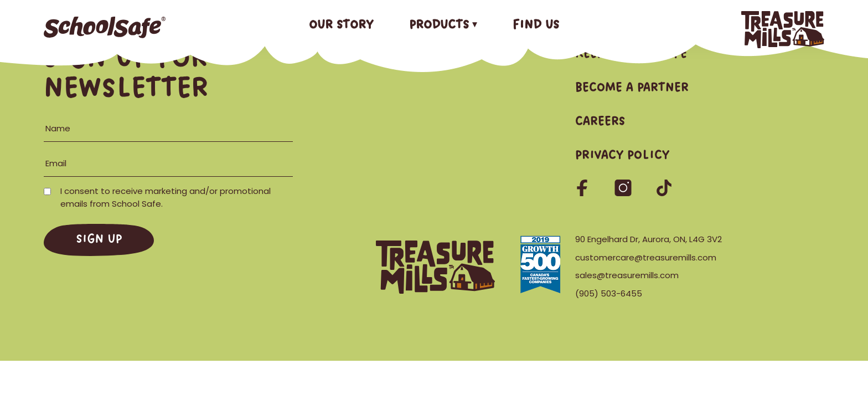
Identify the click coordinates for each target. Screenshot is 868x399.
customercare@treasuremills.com (646, 257)
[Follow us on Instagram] (624, 193)
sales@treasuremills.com (627, 275)
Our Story (341, 25)
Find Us (536, 25)
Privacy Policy (622, 155)
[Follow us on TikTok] (664, 193)
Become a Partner (632, 88)
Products (439, 25)
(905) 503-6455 (609, 293)
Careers (600, 122)
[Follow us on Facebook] (583, 193)
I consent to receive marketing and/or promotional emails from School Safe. (157, 197)
